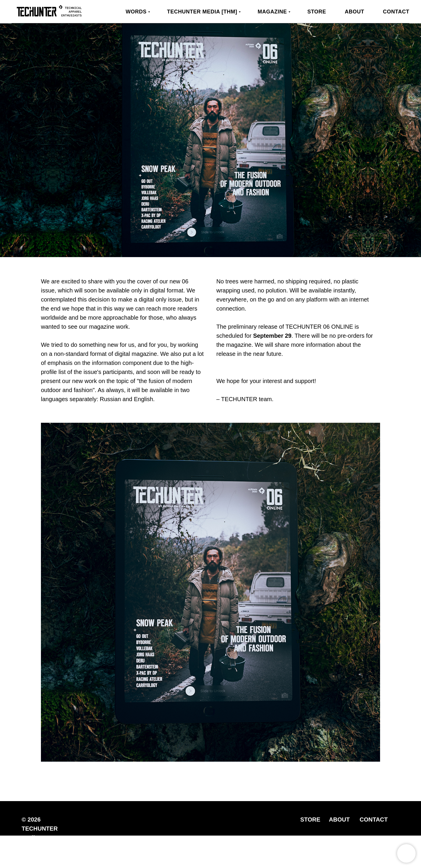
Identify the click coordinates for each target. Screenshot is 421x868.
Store (317, 12)
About (354, 12)
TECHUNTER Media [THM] (202, 12)
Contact (396, 12)
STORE (310, 820)
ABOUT (339, 820)
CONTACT (374, 820)
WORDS (136, 12)
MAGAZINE (272, 12)
